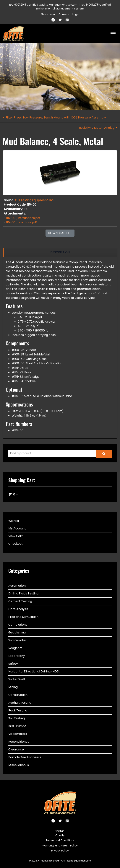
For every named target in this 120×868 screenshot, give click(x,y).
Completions (18, 625)
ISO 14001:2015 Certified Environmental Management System (73, 7)
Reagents (15, 648)
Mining (13, 687)
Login (76, 14)
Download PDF (60, 233)
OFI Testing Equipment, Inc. (35, 200)
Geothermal (17, 632)
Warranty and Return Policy (60, 846)
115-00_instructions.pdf (23, 218)
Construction (18, 695)
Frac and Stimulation (23, 617)
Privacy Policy (60, 851)
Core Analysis (18, 609)
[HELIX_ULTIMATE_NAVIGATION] (113, 34)
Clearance (16, 749)
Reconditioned (19, 742)
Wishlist (14, 521)
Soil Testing (17, 718)
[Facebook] (53, 20)
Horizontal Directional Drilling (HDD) (34, 671)
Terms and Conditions (60, 840)
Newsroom (48, 14)
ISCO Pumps (17, 726)
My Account (17, 528)
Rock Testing (18, 710)
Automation (17, 586)
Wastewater (17, 640)
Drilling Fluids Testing (23, 593)
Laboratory (17, 656)
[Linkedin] (67, 20)
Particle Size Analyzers (25, 757)
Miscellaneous (19, 765)
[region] (60, 252)
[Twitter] (60, 20)
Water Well (17, 679)
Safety (13, 664)
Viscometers (18, 734)
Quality (60, 835)
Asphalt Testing (20, 703)
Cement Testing (20, 601)
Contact (60, 831)
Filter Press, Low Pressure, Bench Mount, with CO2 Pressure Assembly (56, 117)
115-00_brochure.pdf (22, 222)
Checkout (16, 544)
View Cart (16, 536)
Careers (64, 14)
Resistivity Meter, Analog (97, 128)
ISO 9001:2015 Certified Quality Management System (43, 5)
